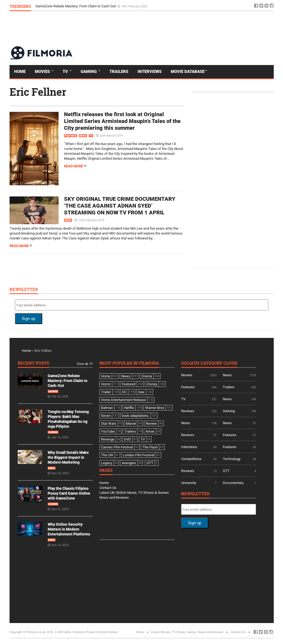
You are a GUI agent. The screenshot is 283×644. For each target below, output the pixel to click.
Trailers (119, 72)
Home (20, 72)
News (83, 136)
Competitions (191, 459)
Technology (232, 459)
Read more (74, 166)
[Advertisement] (175, 28)
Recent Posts (33, 363)
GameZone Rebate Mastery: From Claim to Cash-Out (76, 6)
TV (66, 72)
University (189, 483)
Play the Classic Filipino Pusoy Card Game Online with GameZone (69, 493)
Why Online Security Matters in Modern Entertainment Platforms (69, 529)
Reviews (188, 411)
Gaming (89, 72)
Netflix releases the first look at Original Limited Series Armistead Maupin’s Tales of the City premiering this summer (122, 121)
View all (82, 364)
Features (71, 136)
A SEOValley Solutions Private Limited (81, 632)
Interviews (150, 72)
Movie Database (188, 72)
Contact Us (108, 488)
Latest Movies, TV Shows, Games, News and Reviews (187, 632)
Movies (43, 72)
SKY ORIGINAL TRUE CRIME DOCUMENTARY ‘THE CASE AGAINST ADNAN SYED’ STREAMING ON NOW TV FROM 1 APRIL (120, 206)
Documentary (233, 483)
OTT (226, 471)
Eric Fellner (38, 92)
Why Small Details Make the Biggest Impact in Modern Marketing (68, 457)
